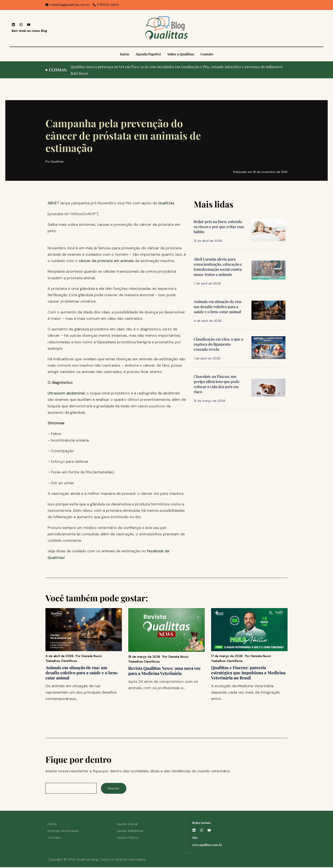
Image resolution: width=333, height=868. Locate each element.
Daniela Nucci (92, 656)
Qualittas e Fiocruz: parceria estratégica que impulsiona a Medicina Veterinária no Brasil (248, 672)
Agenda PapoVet (148, 54)
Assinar (115, 789)
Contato (207, 54)
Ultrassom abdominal (66, 393)
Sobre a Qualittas (181, 54)
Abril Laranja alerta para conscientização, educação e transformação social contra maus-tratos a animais (218, 267)
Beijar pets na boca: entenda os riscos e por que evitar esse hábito (219, 227)
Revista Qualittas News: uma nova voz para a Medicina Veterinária (164, 670)
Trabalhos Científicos (61, 661)
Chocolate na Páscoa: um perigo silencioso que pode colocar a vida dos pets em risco (217, 384)
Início (125, 54)
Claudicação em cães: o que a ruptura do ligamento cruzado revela (218, 344)
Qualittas (166, 203)
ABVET (53, 203)
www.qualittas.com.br (207, 846)
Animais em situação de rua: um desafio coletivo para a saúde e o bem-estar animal (218, 307)
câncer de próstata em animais (106, 261)
